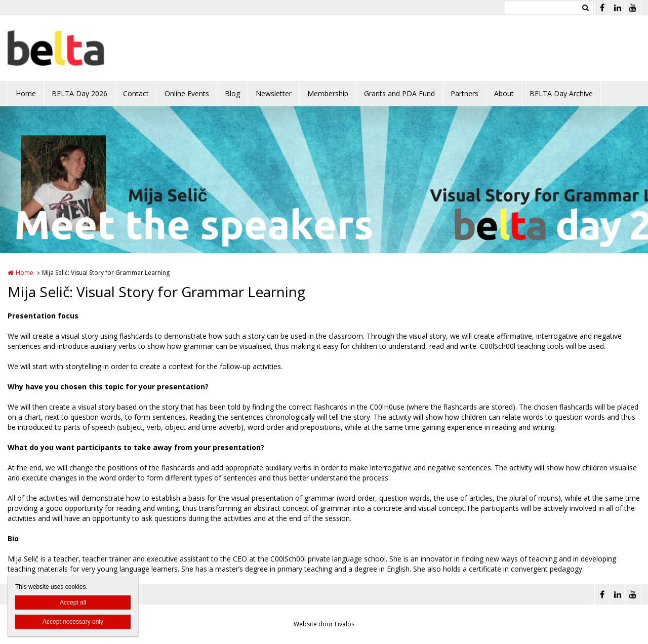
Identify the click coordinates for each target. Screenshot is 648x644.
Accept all (73, 602)
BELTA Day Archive (561, 93)
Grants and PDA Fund (399, 93)
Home (26, 93)
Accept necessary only (73, 622)
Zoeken (585, 8)
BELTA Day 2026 (79, 93)
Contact (136, 93)
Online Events (187, 93)
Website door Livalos (324, 624)
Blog (232, 93)
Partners (464, 93)
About (504, 93)
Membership (328, 93)
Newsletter (274, 93)
